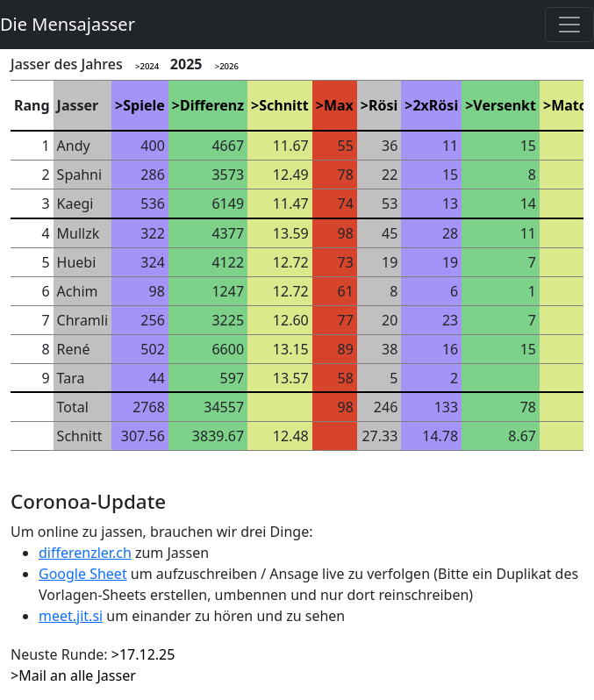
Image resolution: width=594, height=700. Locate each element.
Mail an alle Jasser (77, 675)
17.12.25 (147, 654)
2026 (229, 66)
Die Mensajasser (68, 24)
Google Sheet (83, 574)
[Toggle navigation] (569, 25)
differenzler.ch (85, 553)
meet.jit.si (71, 616)
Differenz (212, 105)
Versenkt (505, 105)
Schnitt (284, 105)
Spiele (144, 105)
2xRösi (435, 105)
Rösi (383, 105)
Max (339, 105)
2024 (149, 66)
